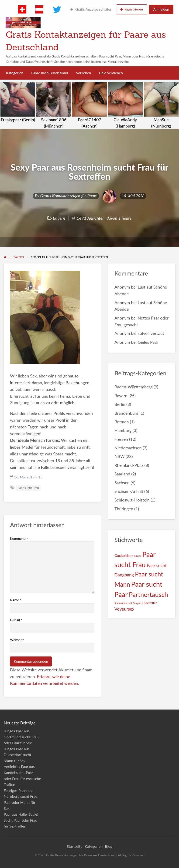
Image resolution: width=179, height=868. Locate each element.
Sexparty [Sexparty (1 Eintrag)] (138, 603)
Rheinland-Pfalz (129, 465)
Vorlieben (84, 73)
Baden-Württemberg (133, 387)
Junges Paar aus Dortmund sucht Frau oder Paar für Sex (21, 737)
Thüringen (124, 509)
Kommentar (19, 538)
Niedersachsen (128, 448)
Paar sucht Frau (28, 488)
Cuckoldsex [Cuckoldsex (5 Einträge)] (124, 555)
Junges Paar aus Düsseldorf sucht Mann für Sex (17, 755)
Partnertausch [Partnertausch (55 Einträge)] (149, 594)
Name (16, 600)
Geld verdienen (111, 73)
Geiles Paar (148, 342)
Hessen (121, 439)
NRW (119, 456)
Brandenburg (126, 413)
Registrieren (134, 9)
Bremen (122, 422)
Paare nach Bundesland (50, 73)
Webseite (17, 640)
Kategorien (15, 73)
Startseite (74, 846)
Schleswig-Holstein (132, 500)
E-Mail (16, 620)
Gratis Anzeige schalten (91, 9)
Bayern (59, 218)
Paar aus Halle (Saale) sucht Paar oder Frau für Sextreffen (21, 820)
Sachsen (122, 483)
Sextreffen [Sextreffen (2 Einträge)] (151, 603)
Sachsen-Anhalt (129, 491)
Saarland (122, 474)
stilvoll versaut (151, 333)
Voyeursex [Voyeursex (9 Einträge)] (124, 609)
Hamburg (123, 430)
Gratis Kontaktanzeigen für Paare (69, 196)
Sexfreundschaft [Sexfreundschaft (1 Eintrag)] (123, 603)
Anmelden (161, 9)
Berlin (120, 404)
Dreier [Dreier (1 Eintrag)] (138, 556)
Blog (108, 846)
